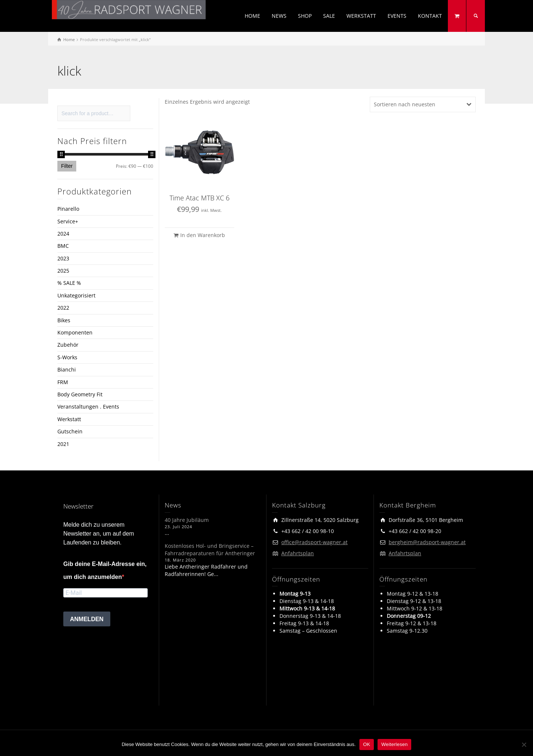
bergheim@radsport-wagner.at (427, 542)
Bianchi (67, 369)
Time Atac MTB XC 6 (200, 198)
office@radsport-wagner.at (314, 542)
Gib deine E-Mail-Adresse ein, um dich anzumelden (105, 570)
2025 (63, 271)
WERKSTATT (361, 16)
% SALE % (69, 283)
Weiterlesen (394, 744)
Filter (67, 166)
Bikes (64, 320)
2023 (63, 258)
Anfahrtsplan (298, 553)
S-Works (67, 357)
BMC (63, 246)
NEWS (279, 16)
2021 (63, 444)
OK (367, 744)
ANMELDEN (87, 619)
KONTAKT (430, 16)
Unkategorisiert (76, 295)
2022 (63, 308)
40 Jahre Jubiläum (187, 520)
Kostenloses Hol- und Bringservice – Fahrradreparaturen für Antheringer (210, 549)
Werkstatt (69, 419)
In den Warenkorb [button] (203, 235)
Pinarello (68, 209)
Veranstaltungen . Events (88, 407)
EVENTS (397, 16)
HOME (252, 16)
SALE (329, 16)
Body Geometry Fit (80, 394)
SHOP (305, 16)
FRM (63, 382)
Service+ (68, 221)
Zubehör (68, 345)
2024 (63, 234)
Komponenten (75, 332)
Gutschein (70, 431)
